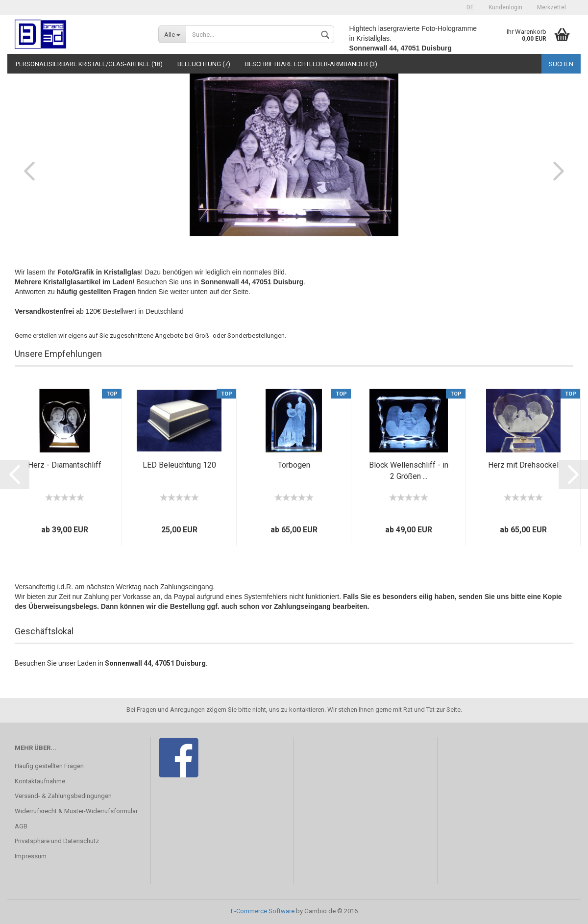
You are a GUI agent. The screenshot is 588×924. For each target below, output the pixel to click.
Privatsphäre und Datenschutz (57, 841)
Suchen (561, 64)
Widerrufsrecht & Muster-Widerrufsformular (76, 811)
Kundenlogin (505, 7)
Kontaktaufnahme (40, 781)
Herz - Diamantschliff (65, 465)
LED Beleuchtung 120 (179, 465)
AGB (21, 826)
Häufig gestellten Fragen (49, 766)
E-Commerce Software (263, 911)
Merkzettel (551, 7)
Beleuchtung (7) (204, 64)
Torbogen (294, 465)
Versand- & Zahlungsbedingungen (63, 796)
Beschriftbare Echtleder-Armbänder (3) (311, 64)
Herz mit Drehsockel (523, 465)
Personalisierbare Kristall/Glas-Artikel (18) (89, 64)
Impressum (31, 856)
